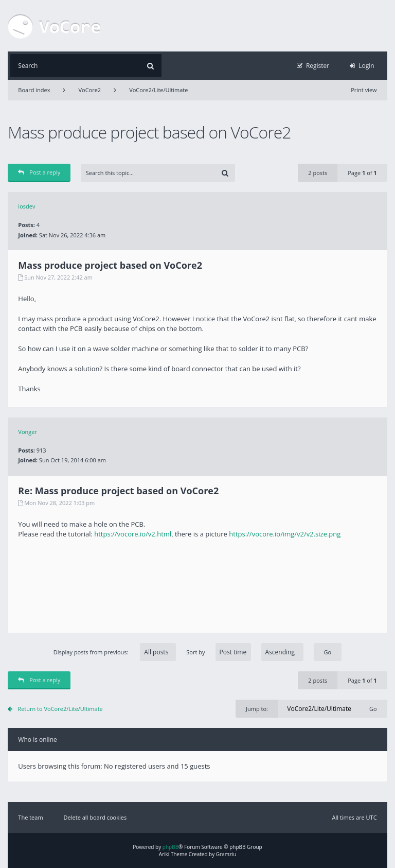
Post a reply (39, 172)
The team (30, 817)
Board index (34, 90)
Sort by (245, 652)
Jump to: (257, 709)
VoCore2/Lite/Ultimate (158, 90)
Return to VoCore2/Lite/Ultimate (60, 709)
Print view (364, 90)
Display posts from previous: (115, 652)
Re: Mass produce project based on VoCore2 (118, 491)
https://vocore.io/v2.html (133, 534)
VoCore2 (89, 90)
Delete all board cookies (95, 817)
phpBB (170, 847)
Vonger (28, 432)
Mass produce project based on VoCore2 (149, 132)
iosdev (26, 206)
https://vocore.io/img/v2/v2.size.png (285, 534)
